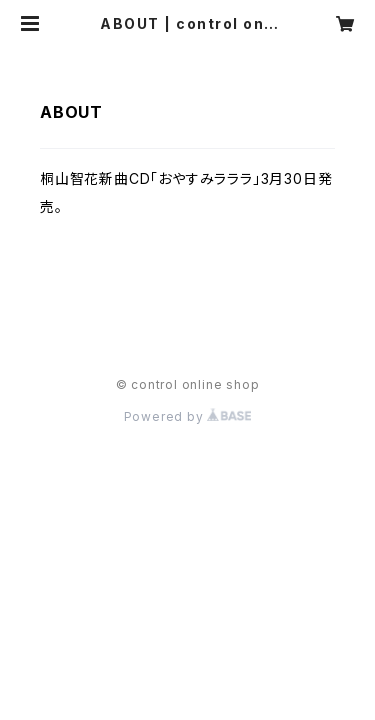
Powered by (188, 416)
